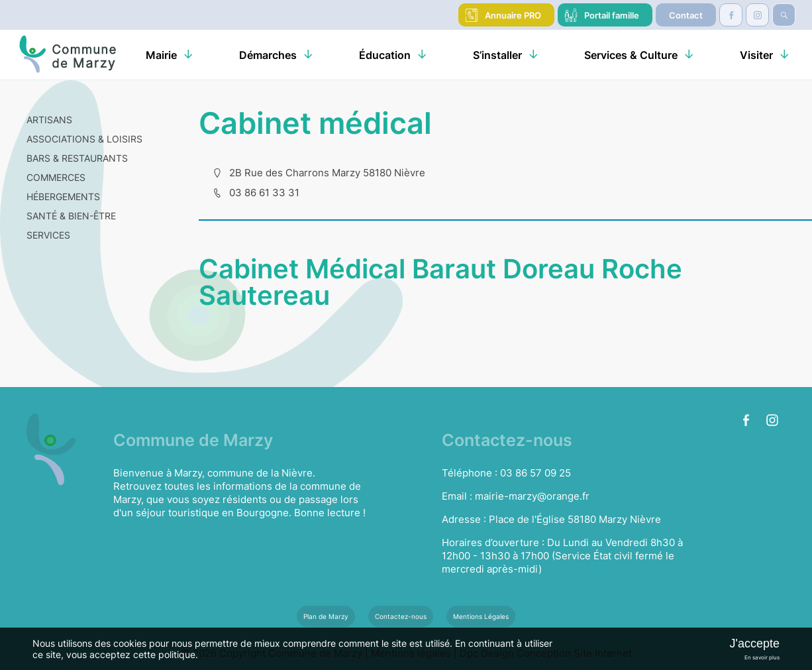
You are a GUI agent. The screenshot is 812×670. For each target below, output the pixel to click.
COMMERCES (56, 177)
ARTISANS (49, 120)
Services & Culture (631, 55)
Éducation (385, 55)
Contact (686, 15)
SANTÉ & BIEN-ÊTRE (71, 216)
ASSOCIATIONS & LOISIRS (84, 139)
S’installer (497, 55)
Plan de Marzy (326, 616)
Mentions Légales (481, 616)
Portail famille (612, 15)
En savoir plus (762, 657)
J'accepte (754, 643)
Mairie (161, 55)
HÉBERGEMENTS (63, 196)
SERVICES (48, 235)
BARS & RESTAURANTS (77, 158)
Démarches (268, 55)
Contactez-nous (401, 616)
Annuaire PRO (513, 15)
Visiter (756, 55)
